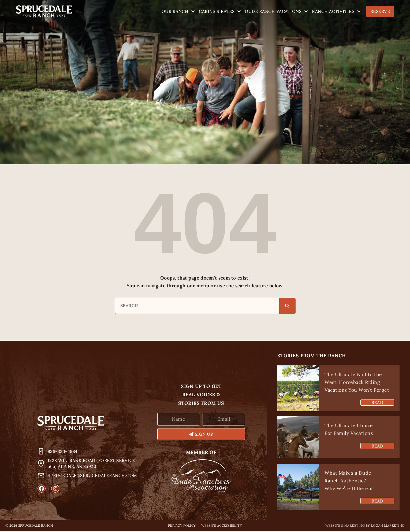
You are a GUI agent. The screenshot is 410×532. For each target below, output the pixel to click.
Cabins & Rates (220, 11)
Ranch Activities (336, 11)
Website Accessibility (222, 526)
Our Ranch (178, 11)
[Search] (287, 306)
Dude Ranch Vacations (276, 11)
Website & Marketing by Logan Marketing (365, 526)
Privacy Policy (182, 526)
